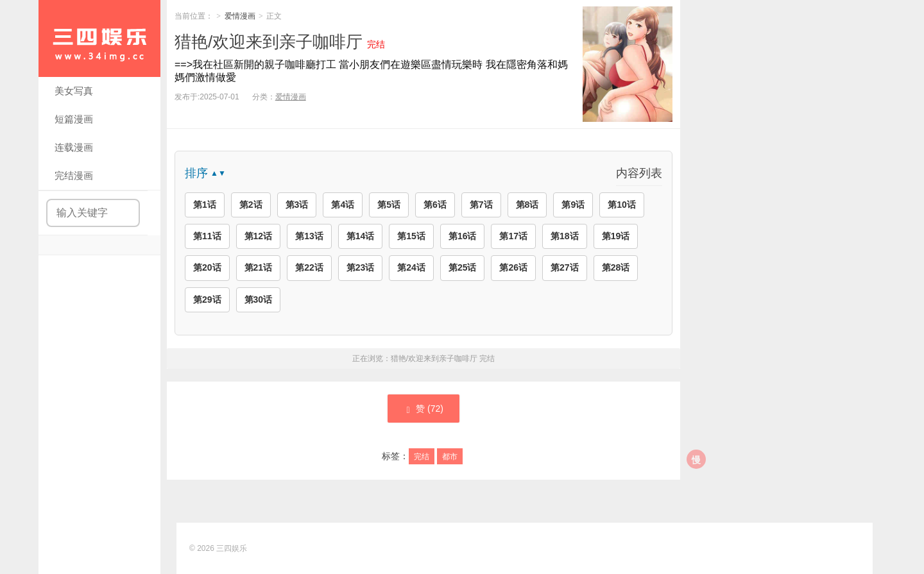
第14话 (361, 236)
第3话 (297, 205)
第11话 (207, 236)
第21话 (259, 267)
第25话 (463, 267)
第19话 (616, 236)
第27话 (565, 267)
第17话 (513, 236)
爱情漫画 (240, 16)
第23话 (361, 267)
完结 (422, 457)
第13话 (309, 236)
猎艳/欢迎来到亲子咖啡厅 (269, 42)
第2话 (251, 205)
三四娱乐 (232, 548)
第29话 (207, 300)
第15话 (411, 236)
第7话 (481, 205)
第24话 (411, 267)
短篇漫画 (74, 119)
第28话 (616, 267)
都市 (450, 457)
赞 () (424, 409)
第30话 (259, 300)
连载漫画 (74, 147)
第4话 (343, 205)
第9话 (573, 205)
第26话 (513, 267)
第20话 (207, 267)
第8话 (527, 205)
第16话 (463, 236)
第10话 (622, 205)
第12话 (259, 236)
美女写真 (74, 91)
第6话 (435, 205)
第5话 (389, 205)
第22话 (309, 267)
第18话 (565, 236)
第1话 (205, 205)
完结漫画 (74, 175)
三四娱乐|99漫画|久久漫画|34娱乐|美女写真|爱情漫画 (99, 38)
